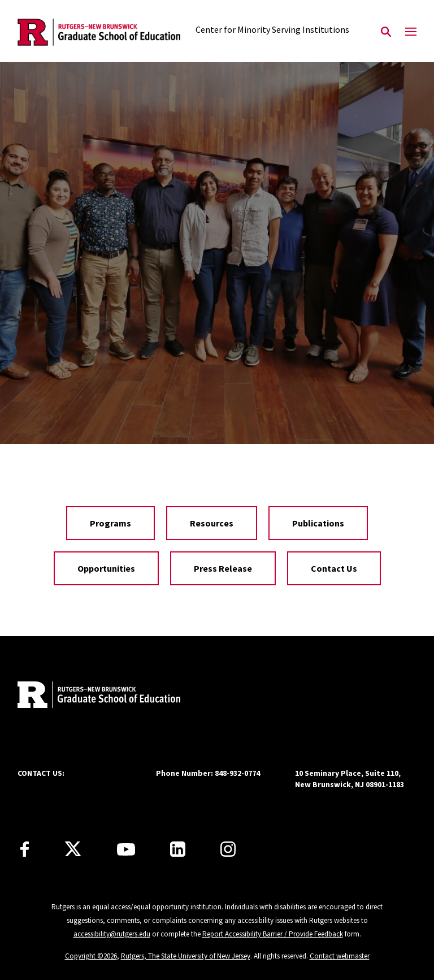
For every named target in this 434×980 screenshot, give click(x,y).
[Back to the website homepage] (99, 32)
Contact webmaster (340, 956)
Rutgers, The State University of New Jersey (186, 956)
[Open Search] (386, 32)
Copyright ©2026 (91, 956)
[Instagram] (228, 849)
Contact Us (334, 568)
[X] (73, 849)
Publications (318, 523)
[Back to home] (92, 696)
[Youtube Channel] (126, 849)
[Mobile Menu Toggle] (411, 32)
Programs (110, 523)
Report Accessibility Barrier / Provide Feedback (273, 934)
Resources (212, 523)
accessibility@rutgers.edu (112, 934)
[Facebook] (25, 849)
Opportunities (106, 568)
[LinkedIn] (178, 849)
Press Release (223, 568)
